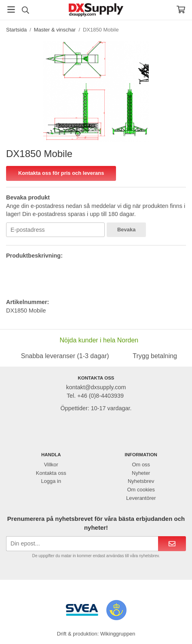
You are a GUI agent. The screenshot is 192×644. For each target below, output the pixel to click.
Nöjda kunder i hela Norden (99, 340)
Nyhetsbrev (141, 481)
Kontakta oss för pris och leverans (61, 173)
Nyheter (141, 473)
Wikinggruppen (118, 634)
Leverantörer (141, 498)
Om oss (141, 465)
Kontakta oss (51, 473)
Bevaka (126, 230)
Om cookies (141, 490)
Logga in (51, 481)
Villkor (51, 465)
